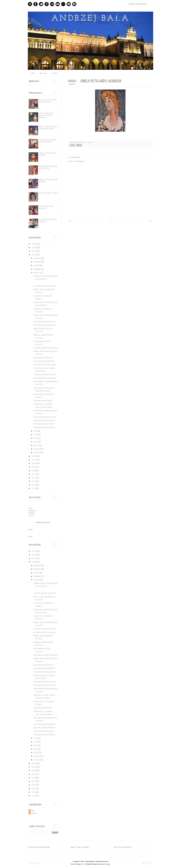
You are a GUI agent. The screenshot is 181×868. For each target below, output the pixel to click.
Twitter (41, 4)
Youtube (52, 4)
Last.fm (63, 4)
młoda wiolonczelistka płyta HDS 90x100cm (48, 167)
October (37, 266)
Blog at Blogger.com (77, 864)
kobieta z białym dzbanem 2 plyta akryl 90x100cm (49, 128)
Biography (32, 511)
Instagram (69, 4)
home (32, 73)
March (36, 445)
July (35, 431)
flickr (58, 4)
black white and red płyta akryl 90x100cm (48, 101)
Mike (33, 811)
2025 (34, 248)
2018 (34, 471)
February (37, 449)
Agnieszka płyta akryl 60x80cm (44, 421)
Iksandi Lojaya (105, 864)
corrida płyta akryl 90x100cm (44, 424)
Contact (55, 73)
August (37, 273)
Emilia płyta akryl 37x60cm (49, 193)
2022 (34, 456)
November (37, 262)
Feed (30, 4)
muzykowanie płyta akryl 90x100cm (46, 348)
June (36, 435)
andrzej (82, 142)
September (37, 269)
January (37, 453)
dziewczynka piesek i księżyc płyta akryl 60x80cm (46, 115)
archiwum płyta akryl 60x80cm (44, 361)
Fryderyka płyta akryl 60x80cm (44, 428)
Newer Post (70, 221)
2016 (34, 478)
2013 (34, 489)
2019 (34, 467)
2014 (34, 485)
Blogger (48, 522)
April (36, 442)
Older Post (150, 221)
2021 (34, 460)
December (37, 258)
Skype (74, 4)
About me (43, 73)
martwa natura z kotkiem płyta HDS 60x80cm (48, 141)
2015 (34, 481)
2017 (34, 474)
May (35, 438)
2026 (34, 244)
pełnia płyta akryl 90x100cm (43, 358)
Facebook (35, 4)
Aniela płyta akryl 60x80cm (43, 401)
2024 (34, 251)
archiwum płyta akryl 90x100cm (45, 286)
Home (31, 508)
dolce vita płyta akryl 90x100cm (46, 207)
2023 (34, 255)
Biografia (32, 513)
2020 (34, 463)
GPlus (47, 4)
